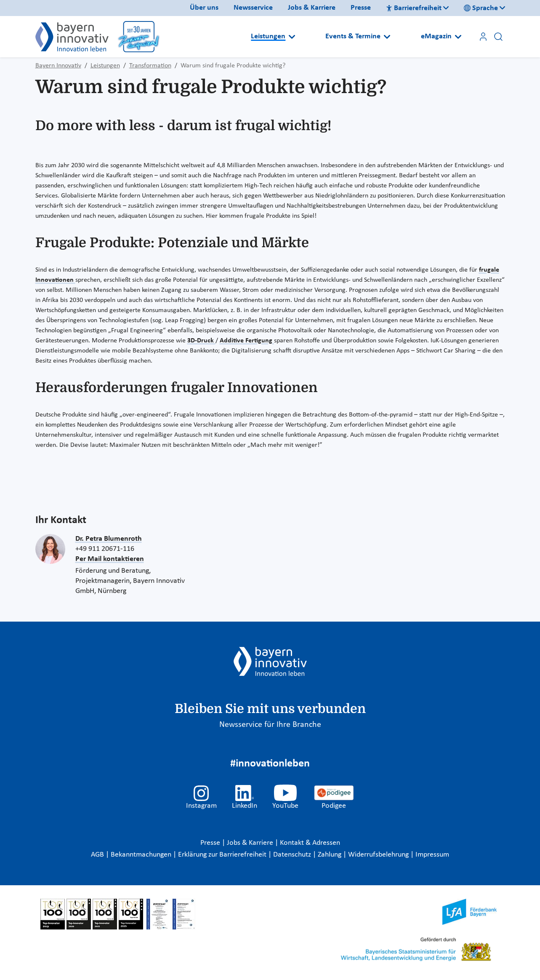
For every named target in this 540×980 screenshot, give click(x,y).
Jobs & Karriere (312, 8)
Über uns (204, 8)
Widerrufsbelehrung (379, 855)
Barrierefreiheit (414, 8)
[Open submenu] (292, 37)
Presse (361, 8)
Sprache (481, 8)
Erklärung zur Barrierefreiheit (223, 855)
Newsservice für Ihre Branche (270, 725)
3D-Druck (201, 341)
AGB (98, 855)
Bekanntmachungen (142, 855)
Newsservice (253, 8)
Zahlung (330, 855)
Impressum (432, 855)
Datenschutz (293, 855)
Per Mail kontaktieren (110, 559)
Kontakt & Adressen (310, 843)
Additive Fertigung (247, 341)
